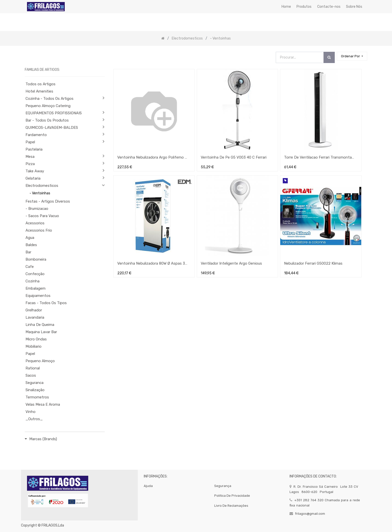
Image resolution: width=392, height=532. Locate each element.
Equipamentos (38, 296)
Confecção (35, 274)
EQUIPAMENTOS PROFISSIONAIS (54, 113)
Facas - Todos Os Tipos (46, 303)
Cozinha (32, 281)
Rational (33, 368)
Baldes (31, 245)
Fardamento (36, 135)
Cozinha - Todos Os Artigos (49, 99)
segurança (223, 486)
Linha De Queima (40, 325)
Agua (30, 238)
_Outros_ (34, 419)
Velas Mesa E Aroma (43, 404)
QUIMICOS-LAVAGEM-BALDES (52, 128)
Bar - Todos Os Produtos (47, 120)
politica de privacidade (232, 496)
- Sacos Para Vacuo (42, 216)
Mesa (30, 157)
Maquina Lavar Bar (41, 332)
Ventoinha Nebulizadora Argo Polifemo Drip (152, 157)
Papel (30, 142)
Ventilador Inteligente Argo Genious (231, 263)
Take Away (35, 171)
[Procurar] (329, 57)
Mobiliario (33, 346)
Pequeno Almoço (40, 361)
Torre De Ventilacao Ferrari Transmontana (319, 157)
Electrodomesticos (42, 186)
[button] (352, 56)
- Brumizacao (37, 209)
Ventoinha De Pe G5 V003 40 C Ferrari (234, 157)
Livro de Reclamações (231, 506)
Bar (28, 252)
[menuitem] (286, 7)
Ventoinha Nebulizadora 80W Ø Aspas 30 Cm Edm (152, 263)
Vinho (30, 412)
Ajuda (148, 486)
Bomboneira (36, 259)
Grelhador (34, 310)
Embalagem (35, 288)
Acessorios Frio (39, 230)
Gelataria (33, 178)
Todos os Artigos (40, 84)
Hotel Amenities (39, 91)
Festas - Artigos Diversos (48, 201)
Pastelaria (34, 149)
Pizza (30, 164)
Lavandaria (35, 317)
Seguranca (34, 383)
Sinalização (35, 390)
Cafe (30, 267)
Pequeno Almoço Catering (48, 106)
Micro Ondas (36, 339)
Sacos (31, 375)
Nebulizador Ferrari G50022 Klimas (313, 263)
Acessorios (35, 223)
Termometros (37, 397)
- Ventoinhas (40, 193)
